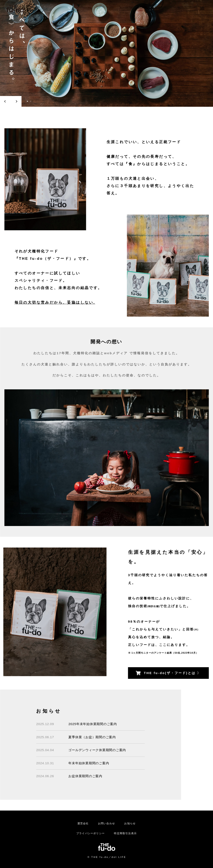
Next (16, 101)
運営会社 (83, 823)
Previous (5, 101)
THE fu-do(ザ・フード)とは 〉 (168, 673)
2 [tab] (31, 101)
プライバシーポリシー (90, 833)
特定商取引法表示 (125, 833)
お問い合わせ (106, 823)
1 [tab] (27, 101)
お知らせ (130, 823)
